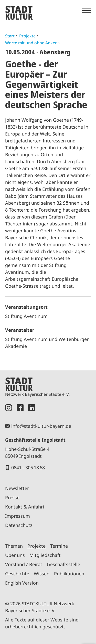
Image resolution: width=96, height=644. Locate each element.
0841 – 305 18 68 (28, 468)
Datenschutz (19, 525)
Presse (12, 497)
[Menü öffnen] (86, 11)
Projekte (27, 36)
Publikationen (69, 574)
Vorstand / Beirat (24, 564)
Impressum (18, 516)
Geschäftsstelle (63, 564)
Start (10, 36)
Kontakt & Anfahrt (25, 507)
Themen (14, 546)
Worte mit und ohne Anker (31, 43)
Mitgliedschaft (45, 555)
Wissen (42, 574)
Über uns (15, 555)
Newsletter (17, 488)
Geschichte (17, 574)
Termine (59, 546)
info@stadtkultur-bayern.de (41, 426)
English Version (22, 583)
